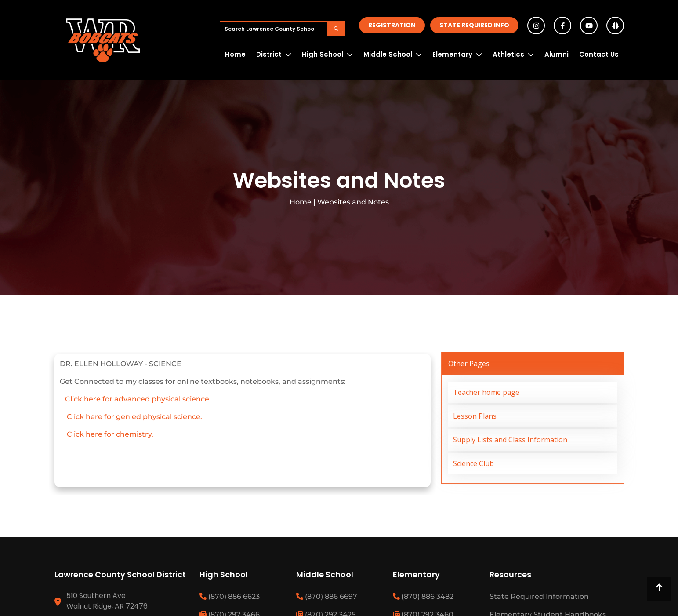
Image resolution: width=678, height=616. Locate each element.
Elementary (452, 54)
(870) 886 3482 (423, 596)
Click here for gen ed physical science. (134, 417)
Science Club (473, 463)
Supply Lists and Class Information (510, 440)
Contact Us (599, 54)
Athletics (508, 54)
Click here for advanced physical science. (137, 399)
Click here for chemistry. (110, 434)
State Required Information (539, 596)
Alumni (557, 54)
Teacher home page (486, 392)
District (269, 54)
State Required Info (474, 25)
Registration (392, 25)
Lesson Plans (475, 416)
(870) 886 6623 (230, 596)
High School (323, 54)
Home (235, 54)
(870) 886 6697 (327, 596)
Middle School (388, 54)
